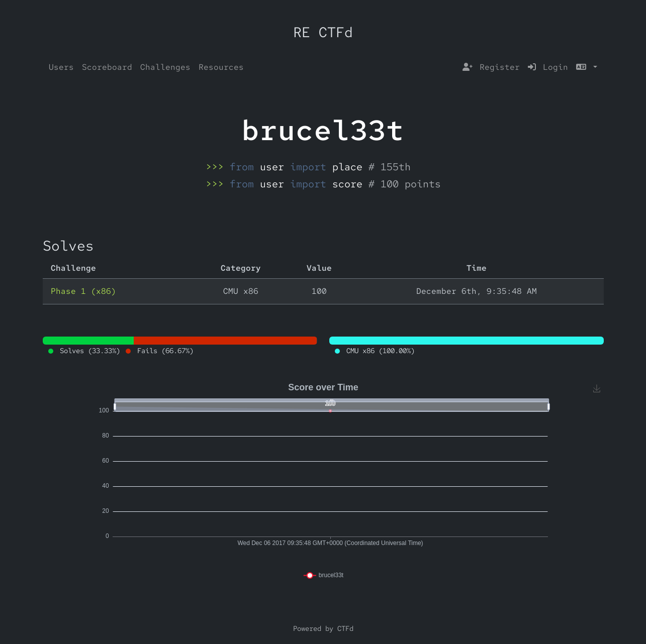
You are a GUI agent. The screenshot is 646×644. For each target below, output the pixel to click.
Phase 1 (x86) (83, 291)
